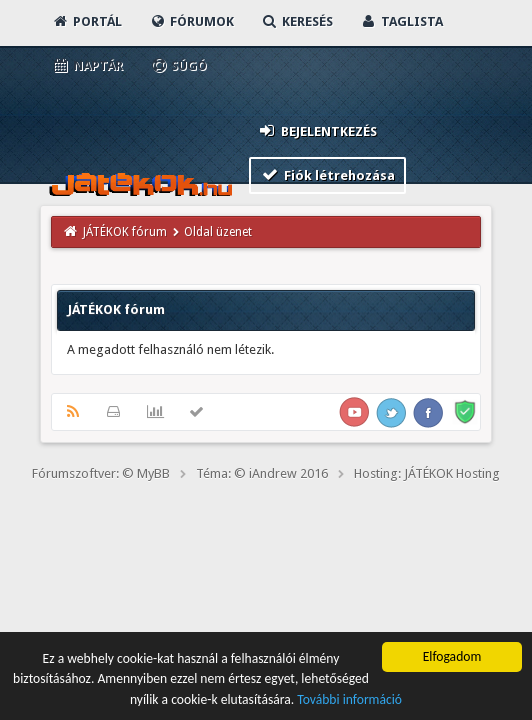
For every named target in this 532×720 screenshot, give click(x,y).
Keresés (297, 21)
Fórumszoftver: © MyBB (101, 473)
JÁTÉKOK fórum (125, 232)
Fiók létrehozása (327, 174)
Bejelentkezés (317, 130)
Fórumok (191, 21)
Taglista (401, 21)
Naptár (87, 65)
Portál (87, 21)
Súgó (178, 65)
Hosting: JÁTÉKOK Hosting (427, 473)
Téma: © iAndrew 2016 (262, 473)
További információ (349, 700)
